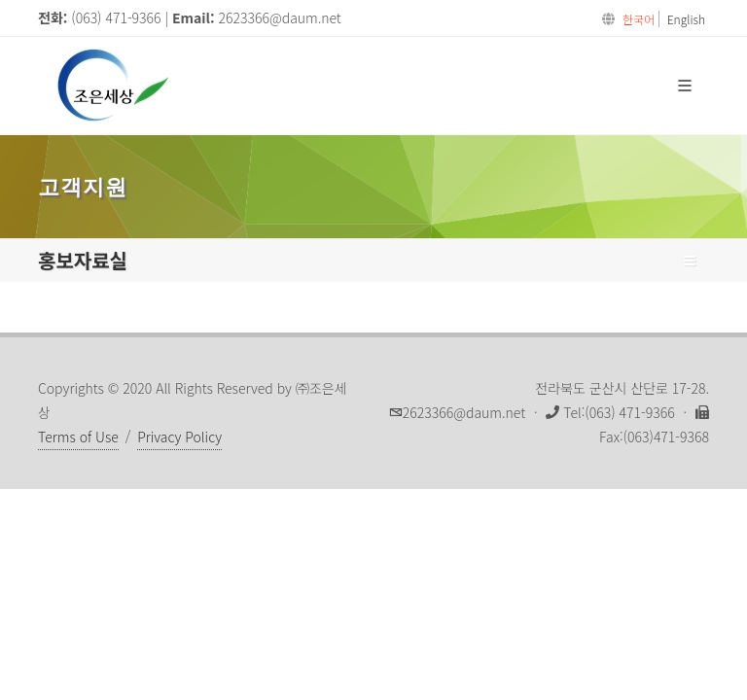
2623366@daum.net (280, 17)
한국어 (639, 19)
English (686, 19)
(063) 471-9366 (116, 17)
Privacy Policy (179, 437)
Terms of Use (78, 437)
